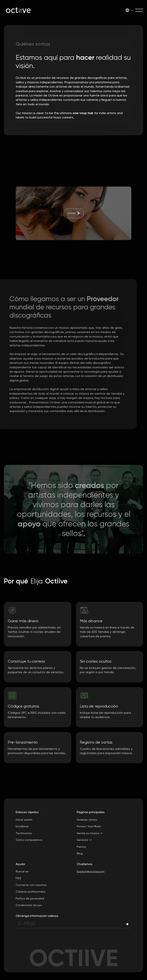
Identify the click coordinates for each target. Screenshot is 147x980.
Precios (81, 847)
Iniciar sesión (24, 820)
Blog (80, 853)
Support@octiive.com (91, 871)
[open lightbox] (73, 220)
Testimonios (24, 833)
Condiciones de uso (29, 905)
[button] (129, 10)
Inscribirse (22, 826)
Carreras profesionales (31, 892)
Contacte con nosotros (31, 885)
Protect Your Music (89, 826)
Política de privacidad (30, 898)
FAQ (18, 878)
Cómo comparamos (29, 840)
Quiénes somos (87, 820)
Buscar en (22, 871)
